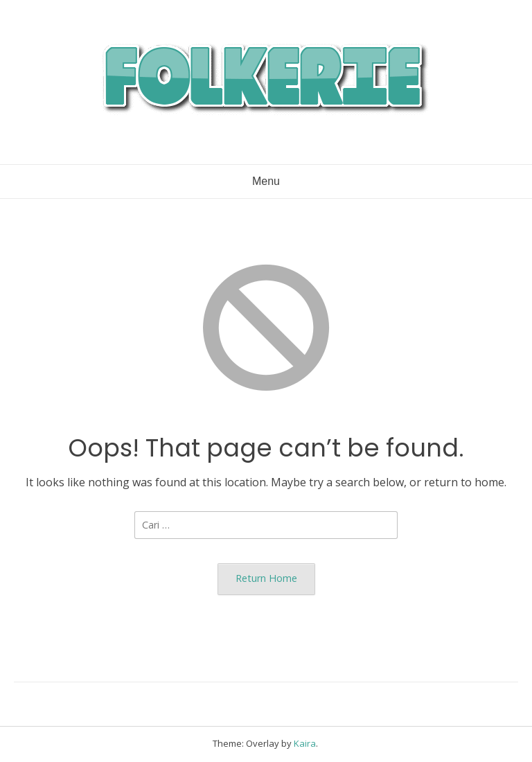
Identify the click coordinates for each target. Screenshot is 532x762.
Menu (266, 181)
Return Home (266, 578)
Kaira (305, 743)
